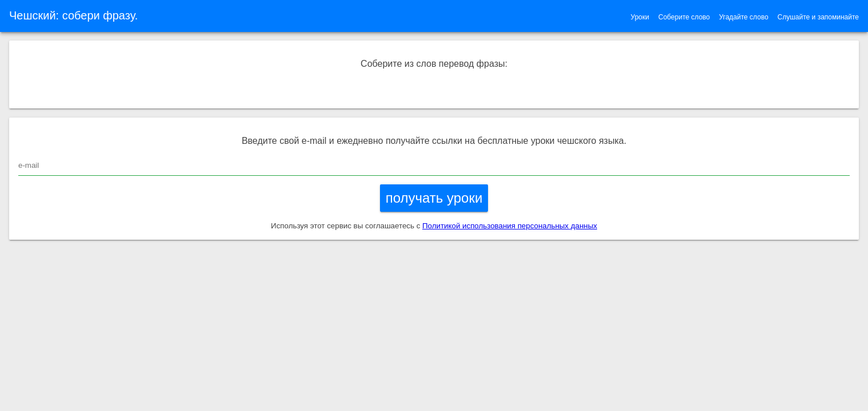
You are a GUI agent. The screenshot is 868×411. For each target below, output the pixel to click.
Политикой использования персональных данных (510, 226)
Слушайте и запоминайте (818, 17)
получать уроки (434, 198)
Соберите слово (684, 17)
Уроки (640, 17)
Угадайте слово (743, 17)
